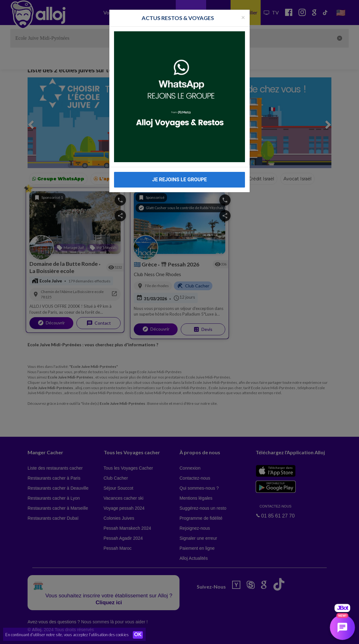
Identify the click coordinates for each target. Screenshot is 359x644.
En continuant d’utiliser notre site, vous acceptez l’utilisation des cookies (67, 635)
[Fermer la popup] (243, 12)
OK (138, 635)
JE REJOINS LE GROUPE (180, 175)
